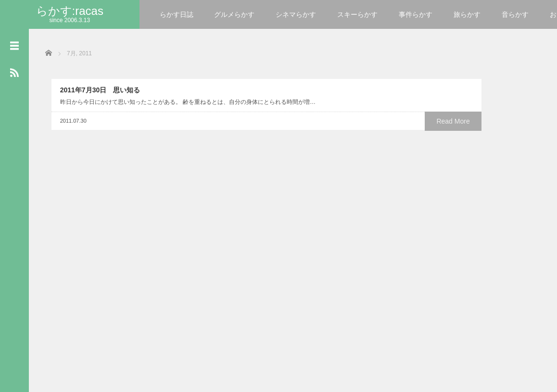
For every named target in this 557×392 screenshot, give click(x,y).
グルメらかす (234, 14)
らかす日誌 (177, 14)
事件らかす (416, 14)
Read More (137, 176)
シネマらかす (296, 14)
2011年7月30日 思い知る (94, 126)
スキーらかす (357, 14)
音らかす (515, 14)
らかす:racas (70, 11)
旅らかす (467, 14)
